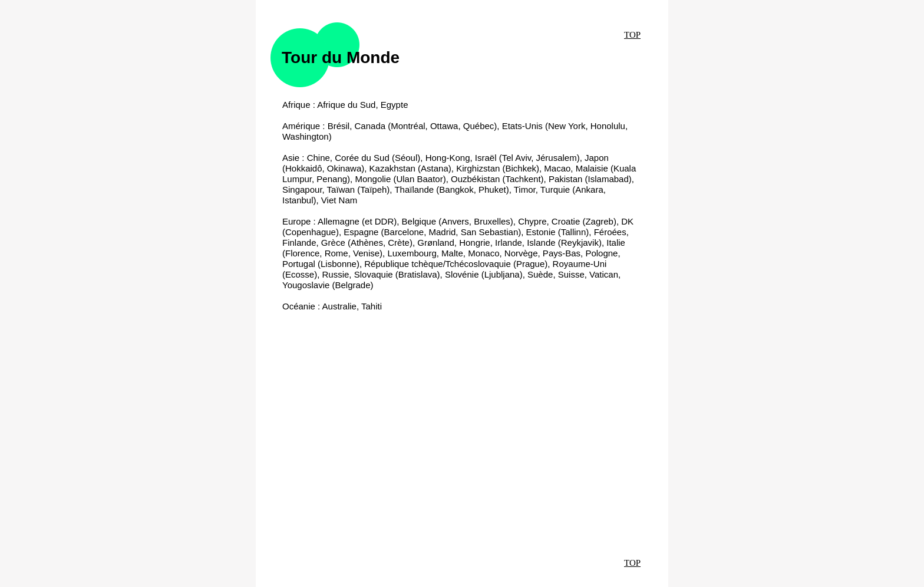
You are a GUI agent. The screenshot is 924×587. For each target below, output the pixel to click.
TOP (632, 35)
